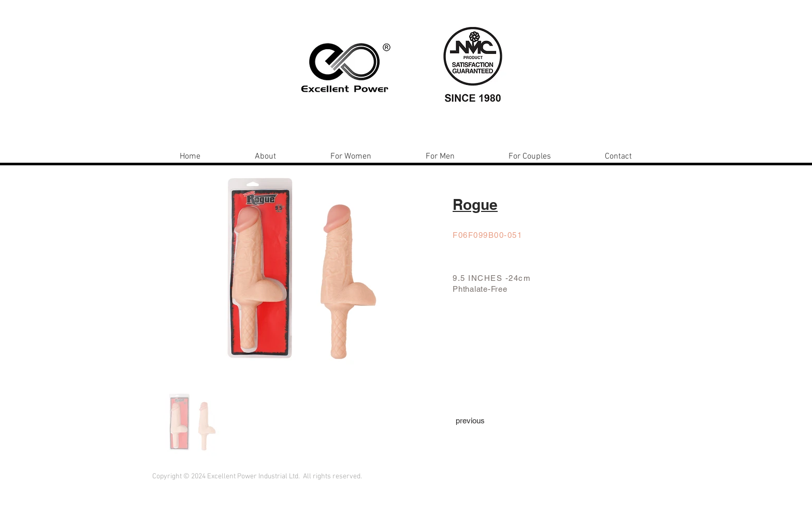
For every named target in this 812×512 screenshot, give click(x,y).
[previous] (470, 420)
